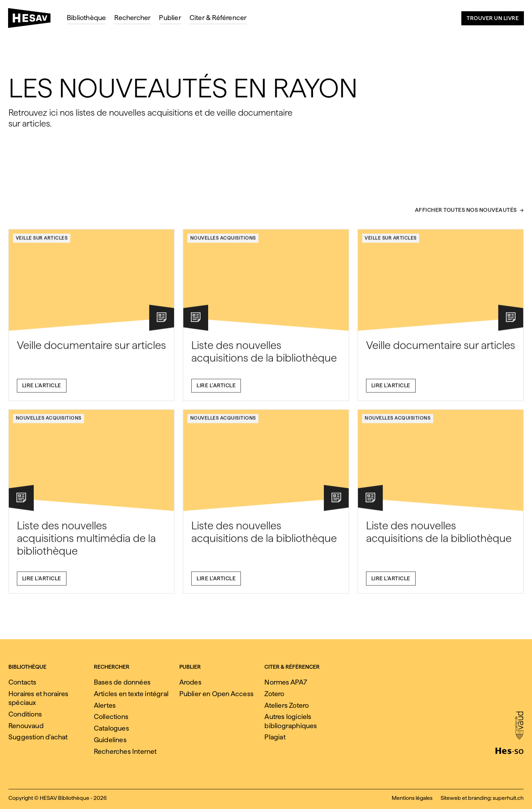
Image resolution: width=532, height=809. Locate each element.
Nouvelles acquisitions (223, 241)
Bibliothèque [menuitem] (86, 18)
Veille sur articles (42, 241)
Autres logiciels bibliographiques (291, 721)
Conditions (25, 714)
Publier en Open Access (216, 694)
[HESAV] (32, 20)
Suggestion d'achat (38, 737)
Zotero (274, 694)
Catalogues (111, 728)
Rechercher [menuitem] (132, 18)
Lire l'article (42, 389)
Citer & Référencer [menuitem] (218, 18)
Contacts (23, 682)
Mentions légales (412, 798)
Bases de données (122, 682)
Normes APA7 (286, 682)
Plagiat (275, 737)
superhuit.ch (508, 798)
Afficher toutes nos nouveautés (466, 214)
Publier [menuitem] (170, 18)
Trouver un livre (493, 18)
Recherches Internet (125, 751)
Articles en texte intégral (131, 694)
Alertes (105, 705)
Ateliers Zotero (287, 705)
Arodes (190, 682)
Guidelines (110, 740)
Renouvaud (26, 726)
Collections (111, 717)
